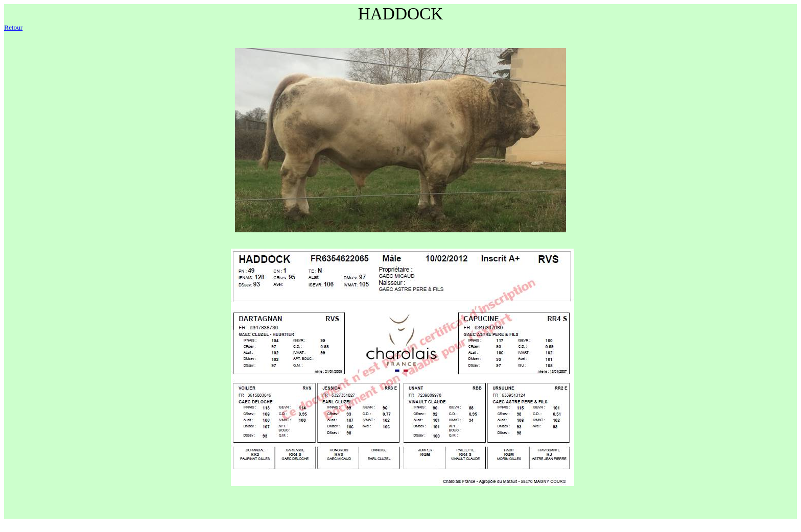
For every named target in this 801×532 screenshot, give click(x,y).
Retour (13, 27)
